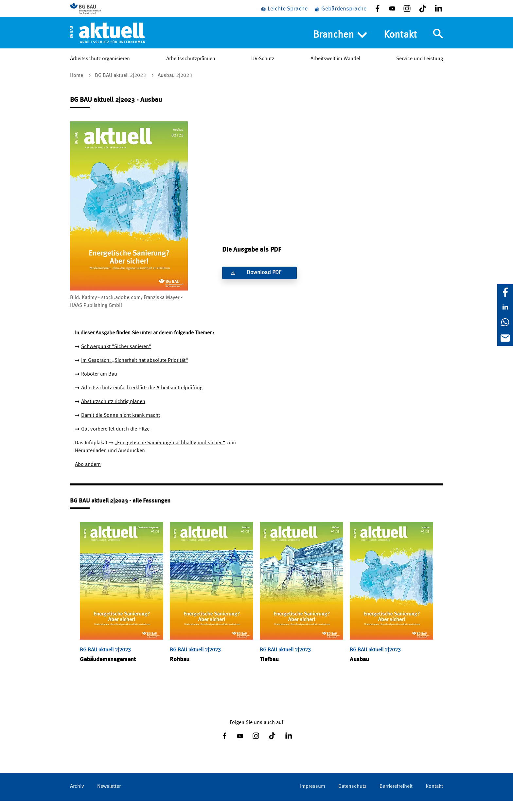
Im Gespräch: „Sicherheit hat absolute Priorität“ (134, 372)
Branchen (340, 45)
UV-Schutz (263, 68)
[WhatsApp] (505, 322)
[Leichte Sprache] (284, 14)
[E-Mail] (505, 338)
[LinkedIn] (505, 307)
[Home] (107, 42)
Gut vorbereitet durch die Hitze (115, 440)
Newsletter (109, 798)
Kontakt (400, 44)
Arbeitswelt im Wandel (335, 68)
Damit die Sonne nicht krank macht (121, 427)
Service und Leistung (420, 68)
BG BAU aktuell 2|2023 (121, 87)
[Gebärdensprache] (340, 14)
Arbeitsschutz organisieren (100, 68)
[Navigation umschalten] (438, 44)
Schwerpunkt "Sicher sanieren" (116, 358)
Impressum (313, 798)
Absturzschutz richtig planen (113, 413)
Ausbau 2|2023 (175, 87)
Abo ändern (88, 476)
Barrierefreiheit (396, 798)
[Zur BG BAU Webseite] (99, 13)
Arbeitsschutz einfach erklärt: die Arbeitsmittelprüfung (142, 399)
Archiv (77, 798)
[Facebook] (505, 292)
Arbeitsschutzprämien (191, 68)
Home (77, 87)
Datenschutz (352, 798)
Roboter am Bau (99, 385)
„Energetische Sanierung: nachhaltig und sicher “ (170, 454)
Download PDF (264, 284)
